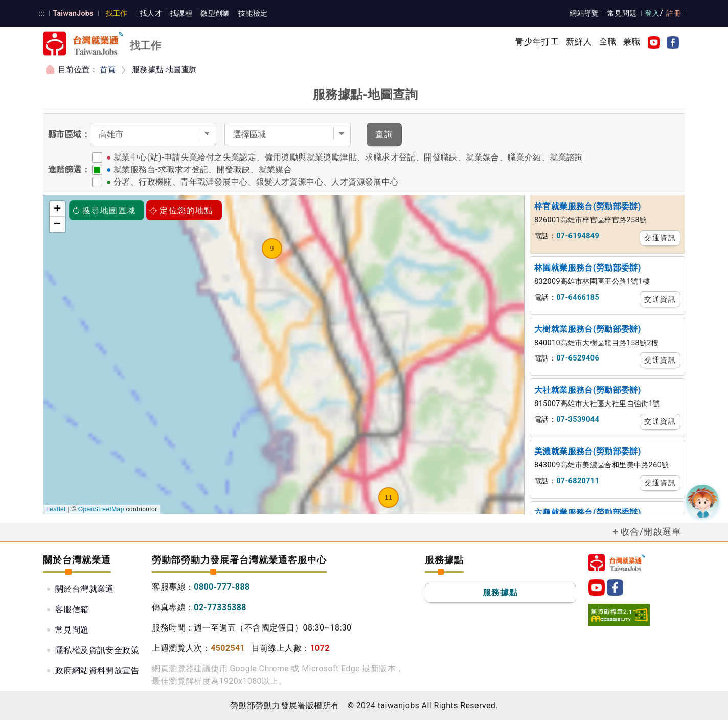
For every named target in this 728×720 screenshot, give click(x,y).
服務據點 (500, 592)
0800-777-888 (222, 587)
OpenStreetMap (101, 509)
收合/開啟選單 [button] (651, 532)
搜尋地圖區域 (104, 210)
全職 (608, 42)
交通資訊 (660, 238)
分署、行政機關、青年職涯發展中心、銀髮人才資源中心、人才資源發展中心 (256, 182)
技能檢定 (253, 13)
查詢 (384, 134)
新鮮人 (579, 42)
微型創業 (215, 13)
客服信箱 (72, 609)
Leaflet (56, 509)
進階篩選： (69, 170)
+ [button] (58, 209)
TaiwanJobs (73, 13)
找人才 (151, 13)
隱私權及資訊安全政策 (97, 650)
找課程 (181, 13)
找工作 (117, 13)
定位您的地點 (181, 210)
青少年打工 (537, 42)
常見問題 (622, 13)
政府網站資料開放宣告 (97, 671)
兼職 (632, 42)
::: (42, 13)
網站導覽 (584, 13)
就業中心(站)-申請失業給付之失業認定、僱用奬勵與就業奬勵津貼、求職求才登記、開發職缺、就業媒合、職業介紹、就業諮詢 (348, 157)
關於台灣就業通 (85, 589)
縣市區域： (69, 134)
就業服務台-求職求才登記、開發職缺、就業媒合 (203, 170)
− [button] (58, 224)
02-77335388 (220, 607)
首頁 (108, 70)
